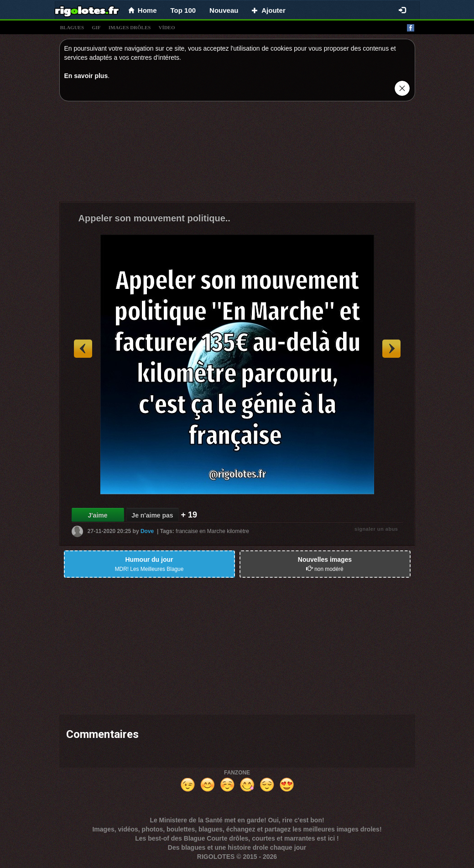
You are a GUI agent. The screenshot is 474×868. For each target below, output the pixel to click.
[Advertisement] (237, 154)
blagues (72, 27)
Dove (147, 531)
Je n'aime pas (152, 515)
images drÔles (130, 27)
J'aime (97, 515)
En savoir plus (86, 76)
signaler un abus (376, 529)
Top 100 (183, 10)
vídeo (167, 27)
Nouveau (224, 10)
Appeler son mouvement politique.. (154, 218)
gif (96, 27)
